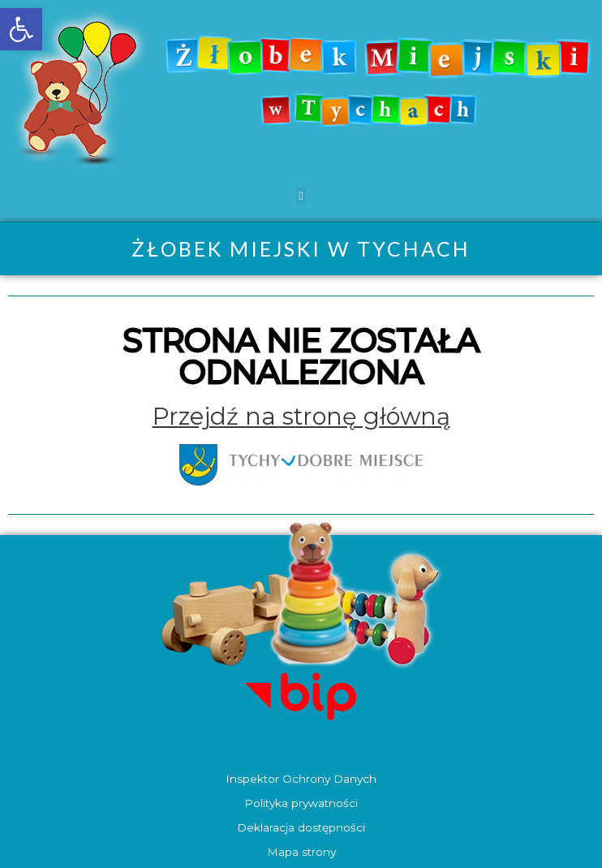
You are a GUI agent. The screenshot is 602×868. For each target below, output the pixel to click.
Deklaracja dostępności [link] (301, 827)
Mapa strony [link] (301, 852)
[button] (301, 196)
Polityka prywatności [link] (301, 803)
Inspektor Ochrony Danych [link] (301, 779)
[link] (21, 29)
